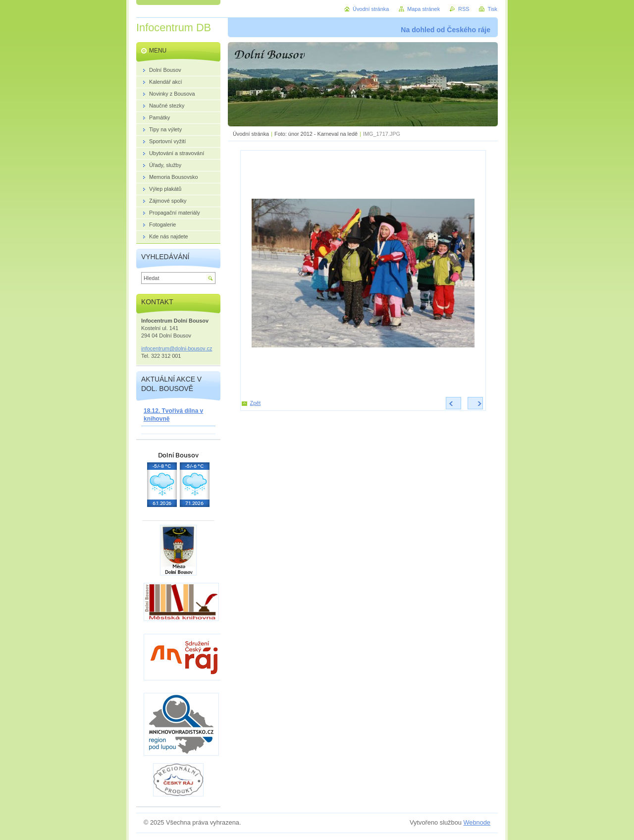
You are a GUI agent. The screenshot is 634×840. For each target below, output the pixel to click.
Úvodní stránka (251, 134)
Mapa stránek (423, 9)
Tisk (492, 9)
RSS (464, 9)
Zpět (256, 403)
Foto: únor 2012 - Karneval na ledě (316, 134)
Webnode (477, 822)
